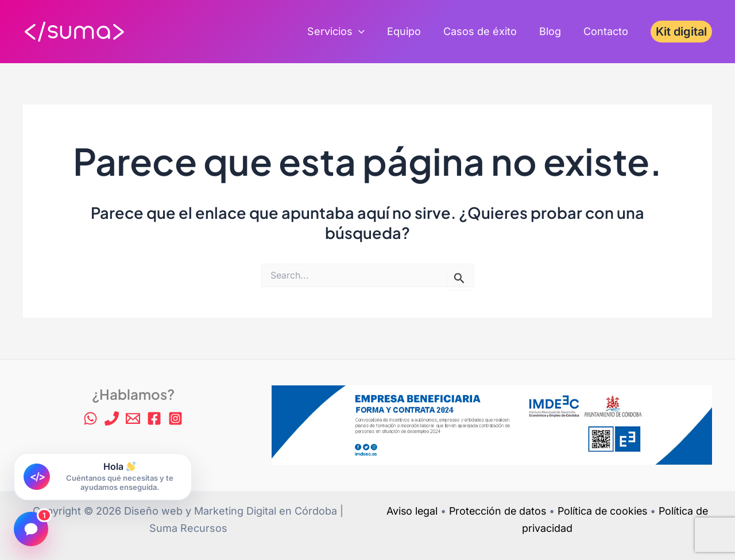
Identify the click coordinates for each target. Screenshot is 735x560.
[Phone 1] (112, 418)
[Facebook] (154, 418)
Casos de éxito (484, 31)
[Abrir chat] (31, 529)
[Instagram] (175, 418)
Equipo (410, 31)
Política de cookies (604, 511)
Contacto (606, 31)
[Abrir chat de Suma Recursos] (103, 477)
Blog (552, 31)
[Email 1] (133, 418)
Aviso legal (409, 511)
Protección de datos (496, 511)
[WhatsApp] (90, 418)
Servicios (343, 32)
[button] (681, 32)
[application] (366, 32)
